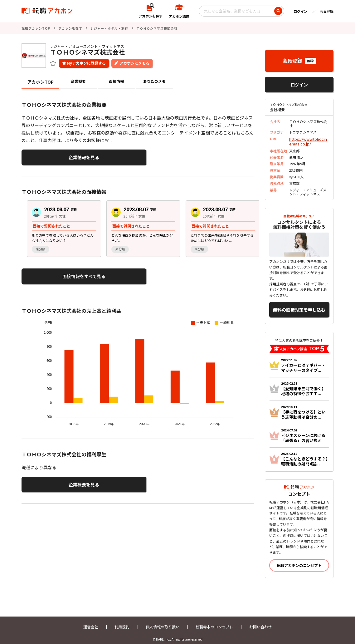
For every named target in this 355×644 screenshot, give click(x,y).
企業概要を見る (52, 479)
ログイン (300, 11)
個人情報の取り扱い (163, 621)
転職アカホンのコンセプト (299, 560)
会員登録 (327, 11)
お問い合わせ (260, 621)
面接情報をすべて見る (52, 273)
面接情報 (116, 81)
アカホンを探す (70, 28)
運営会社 (91, 621)
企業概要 (78, 81)
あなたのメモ (154, 81)
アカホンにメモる (134, 62)
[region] (140, 226)
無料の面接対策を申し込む (299, 306)
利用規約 (122, 621)
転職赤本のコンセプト (214, 621)
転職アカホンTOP (36, 28)
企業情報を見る (52, 156)
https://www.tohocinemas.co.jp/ (309, 140)
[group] (59, 226)
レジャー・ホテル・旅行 (109, 28)
